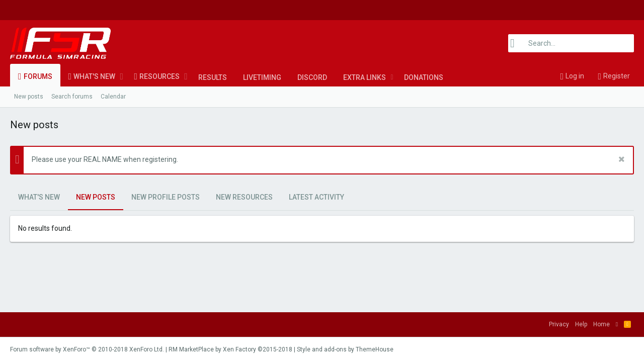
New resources (244, 197)
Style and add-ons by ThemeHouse (345, 349)
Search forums (72, 97)
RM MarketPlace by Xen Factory (230, 349)
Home (601, 324)
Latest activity (316, 197)
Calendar (113, 97)
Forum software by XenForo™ (87, 349)
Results (213, 77)
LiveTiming (262, 77)
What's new (94, 76)
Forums (38, 76)
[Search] (571, 43)
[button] (122, 76)
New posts (29, 97)
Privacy (559, 324)
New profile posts (166, 197)
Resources (159, 76)
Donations (424, 77)
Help (581, 324)
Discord (312, 77)
